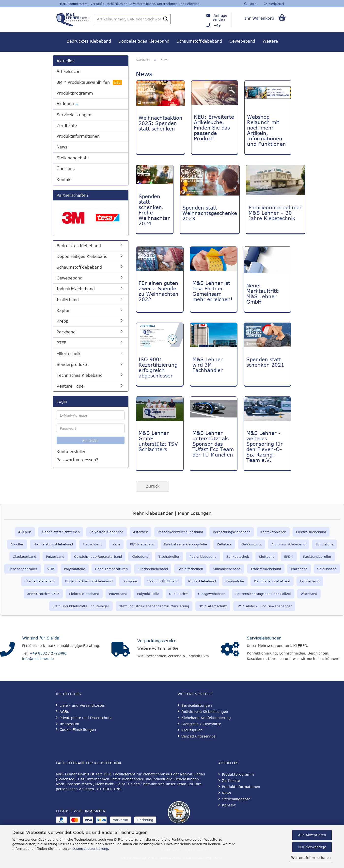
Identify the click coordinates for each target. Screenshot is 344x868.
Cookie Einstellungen (78, 729)
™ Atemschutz (215, 606)
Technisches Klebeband (80, 375)
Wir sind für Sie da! (41, 638)
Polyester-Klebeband (106, 532)
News (62, 147)
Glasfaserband (24, 557)
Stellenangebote (73, 158)
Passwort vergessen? (77, 460)
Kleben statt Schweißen (61, 532)
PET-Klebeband (142, 544)
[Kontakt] (7, 649)
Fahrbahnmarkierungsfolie (186, 544)
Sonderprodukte (73, 364)
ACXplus (25, 532)
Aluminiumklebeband (289, 544)
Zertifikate (67, 126)
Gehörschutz (251, 544)
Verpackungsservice (157, 641)
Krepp (63, 321)
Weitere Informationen (311, 858)
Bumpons (130, 581)
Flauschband (93, 544)
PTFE (61, 343)
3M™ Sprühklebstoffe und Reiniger (81, 606)
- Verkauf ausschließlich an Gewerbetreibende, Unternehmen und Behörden (143, 4)
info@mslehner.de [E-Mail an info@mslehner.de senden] (38, 659)
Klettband (267, 557)
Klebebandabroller (23, 569)
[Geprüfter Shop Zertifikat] (179, 812)
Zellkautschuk (238, 557)
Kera (116, 544)
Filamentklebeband (40, 581)
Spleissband (327, 569)
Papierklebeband (203, 557)
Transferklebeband (266, 569)
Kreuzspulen (192, 730)
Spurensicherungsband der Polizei (263, 594)
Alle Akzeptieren (312, 835)
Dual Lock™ (179, 594)
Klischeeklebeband (153, 569)
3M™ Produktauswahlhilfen (89, 82)
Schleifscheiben (190, 569)
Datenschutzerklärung (90, 849)
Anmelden (91, 440)
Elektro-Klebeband (311, 532)
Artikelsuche (69, 71)
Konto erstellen (72, 452)
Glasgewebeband (212, 594)
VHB (51, 569)
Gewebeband (242, 41)
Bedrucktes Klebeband (89, 41)
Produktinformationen (78, 136)
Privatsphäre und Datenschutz (86, 718)
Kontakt (64, 180)
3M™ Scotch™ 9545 (43, 594)
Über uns (66, 169)
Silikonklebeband (227, 569)
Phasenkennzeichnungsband (180, 532)
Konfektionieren (273, 532)
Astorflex (141, 532)
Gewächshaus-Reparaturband (98, 557)
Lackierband (310, 581)
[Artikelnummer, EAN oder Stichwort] (166, 19)
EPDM (289, 557)
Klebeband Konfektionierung (206, 718)
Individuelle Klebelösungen (205, 712)
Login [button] (250, 4)
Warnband (299, 569)
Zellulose (224, 544)
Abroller (17, 544)
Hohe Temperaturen (111, 569)
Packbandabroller (317, 557)
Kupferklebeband (202, 581)
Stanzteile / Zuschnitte (201, 724)
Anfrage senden (220, 17)
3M (201, 606)
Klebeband (140, 557)
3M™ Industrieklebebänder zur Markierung (154, 606)
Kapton (64, 311)
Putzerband (55, 557)
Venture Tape (70, 386)
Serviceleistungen (74, 115)
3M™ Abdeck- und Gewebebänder (264, 606)
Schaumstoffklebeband (199, 41)
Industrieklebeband (76, 289)
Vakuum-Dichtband (163, 581)
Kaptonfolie (235, 581)
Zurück (153, 486)
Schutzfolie (324, 544)
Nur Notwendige (312, 847)
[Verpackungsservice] (121, 649)
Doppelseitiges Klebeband (144, 41)
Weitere (270, 41)
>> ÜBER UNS (109, 789)
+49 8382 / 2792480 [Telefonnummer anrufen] (48, 653)
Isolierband (68, 300)
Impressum (69, 724)
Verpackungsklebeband (232, 532)
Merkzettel (274, 4)
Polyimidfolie (75, 569)
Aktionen (67, 104)
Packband (66, 332)
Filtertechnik (69, 354)
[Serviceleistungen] (230, 649)
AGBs (64, 712)
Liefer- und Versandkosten (82, 705)
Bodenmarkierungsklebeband (89, 581)
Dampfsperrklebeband (272, 581)
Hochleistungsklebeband (53, 544)
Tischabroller (169, 557)
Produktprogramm (75, 93)
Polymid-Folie (148, 594)
